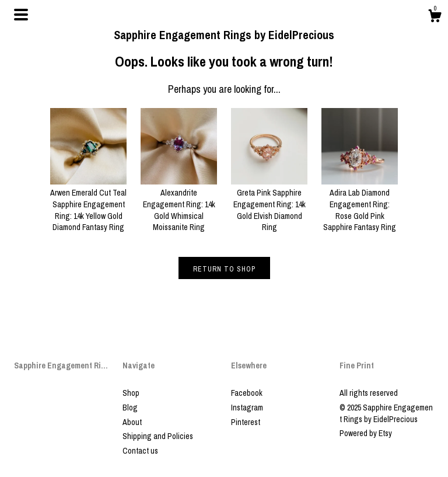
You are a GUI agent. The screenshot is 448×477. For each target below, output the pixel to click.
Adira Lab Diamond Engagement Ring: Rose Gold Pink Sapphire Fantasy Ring (360, 204)
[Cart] (435, 18)
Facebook (247, 393)
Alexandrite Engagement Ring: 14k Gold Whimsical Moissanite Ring (179, 204)
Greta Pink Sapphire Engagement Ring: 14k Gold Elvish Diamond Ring (269, 204)
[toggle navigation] (21, 15)
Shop (131, 393)
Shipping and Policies (158, 436)
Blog (130, 408)
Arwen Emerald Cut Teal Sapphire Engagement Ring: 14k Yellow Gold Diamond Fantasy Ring (88, 204)
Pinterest (246, 422)
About (132, 422)
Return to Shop (224, 269)
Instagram (247, 408)
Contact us (140, 451)
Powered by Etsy (366, 433)
